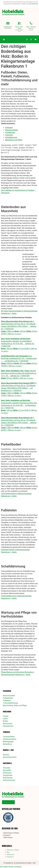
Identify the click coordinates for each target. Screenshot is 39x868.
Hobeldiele (13, 11)
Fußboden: (7, 691)
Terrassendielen (9, 737)
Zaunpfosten (8, 775)
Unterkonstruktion (10, 739)
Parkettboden (10, 132)
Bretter (6, 721)
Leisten (6, 716)
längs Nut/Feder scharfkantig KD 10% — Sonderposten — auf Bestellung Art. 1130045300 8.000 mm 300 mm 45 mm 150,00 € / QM (19, 361)
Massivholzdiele (9, 696)
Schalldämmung (11, 137)
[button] (4, 39)
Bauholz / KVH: (9, 750)
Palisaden (7, 768)
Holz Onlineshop (33, 4)
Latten (5, 719)
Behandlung (7, 744)
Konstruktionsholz (10, 757)
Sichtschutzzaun (9, 780)
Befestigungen (8, 742)
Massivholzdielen (12, 130)
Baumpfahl (7, 770)
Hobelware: (7, 712)
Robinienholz (8, 778)
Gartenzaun (7, 773)
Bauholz (6, 755)
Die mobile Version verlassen (11, 867)
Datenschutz (10, 855)
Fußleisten (9, 135)
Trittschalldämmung (10, 703)
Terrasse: (7, 732)
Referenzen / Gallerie (13, 850)
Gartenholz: (8, 763)
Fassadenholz (8, 726)
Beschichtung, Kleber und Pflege (15, 705)
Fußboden (9, 128)
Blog (8, 852)
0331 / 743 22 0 (31, 27)
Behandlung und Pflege (14, 140)
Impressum (10, 857)
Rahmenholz (8, 724)
